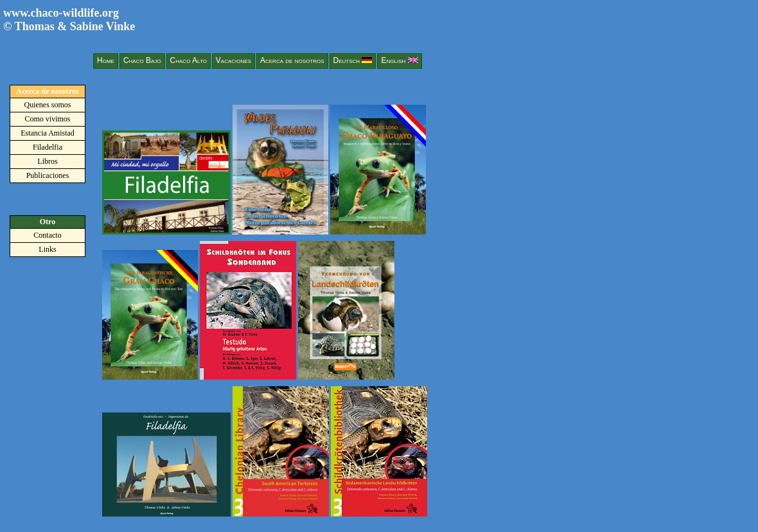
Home (106, 60)
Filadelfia (48, 147)
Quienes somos (48, 105)
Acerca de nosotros (292, 60)
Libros (47, 161)
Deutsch (353, 60)
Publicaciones (48, 175)
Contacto (47, 235)
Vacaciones (234, 60)
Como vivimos (47, 119)
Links (47, 249)
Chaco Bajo (142, 60)
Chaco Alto (189, 60)
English (399, 60)
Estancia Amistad (48, 133)
